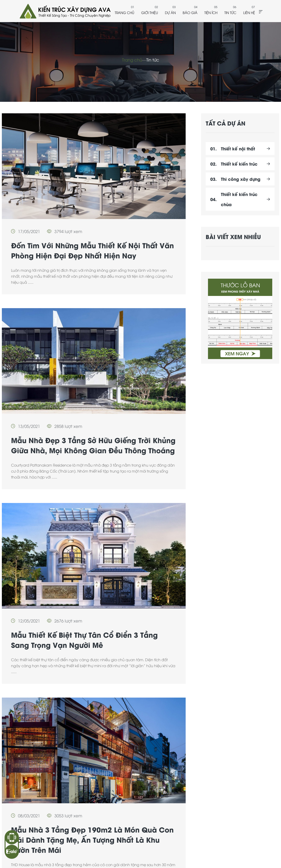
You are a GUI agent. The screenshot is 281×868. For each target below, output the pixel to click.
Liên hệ (249, 12)
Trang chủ (124, 12)
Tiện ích (211, 12)
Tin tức (230, 12)
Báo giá (190, 12)
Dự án (170, 12)
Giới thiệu (150, 12)
